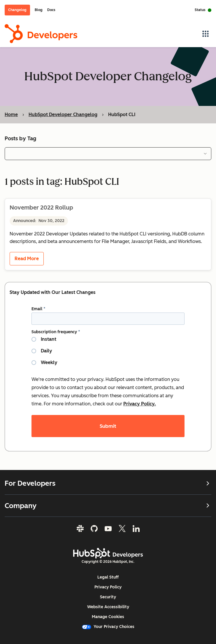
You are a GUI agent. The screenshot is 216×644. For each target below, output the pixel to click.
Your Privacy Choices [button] (108, 627)
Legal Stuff (108, 577)
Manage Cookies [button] (108, 617)
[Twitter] (122, 528)
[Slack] (80, 528)
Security (108, 597)
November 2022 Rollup (41, 207)
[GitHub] (94, 528)
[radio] (108, 341)
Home (11, 115)
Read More (27, 259)
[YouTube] (108, 528)
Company (108, 506)
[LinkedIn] (136, 528)
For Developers (108, 483)
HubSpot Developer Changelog (63, 115)
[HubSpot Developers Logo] (108, 553)
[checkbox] (108, 353)
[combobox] (108, 153)
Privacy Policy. (140, 403)
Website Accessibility (108, 607)
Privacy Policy (108, 587)
